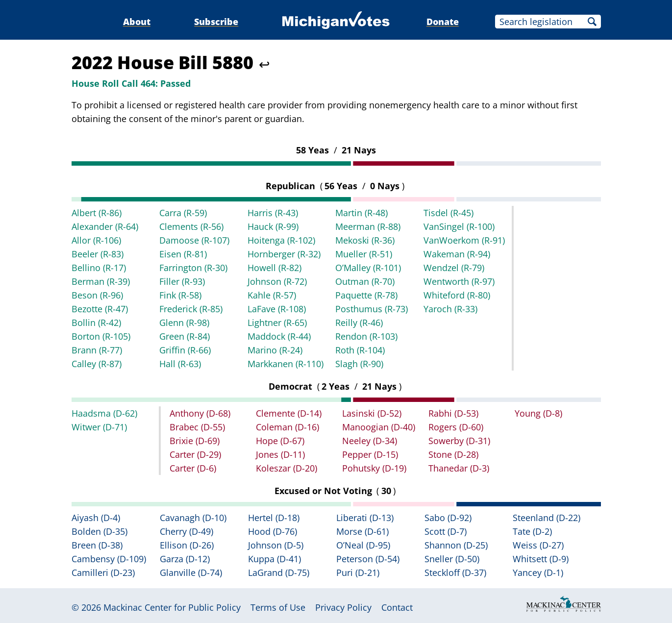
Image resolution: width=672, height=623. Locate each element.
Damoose (194, 240)
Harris (273, 213)
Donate (443, 22)
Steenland (547, 518)
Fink (180, 295)
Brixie (195, 441)
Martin (361, 213)
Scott (446, 531)
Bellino (99, 268)
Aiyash (96, 518)
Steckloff (455, 573)
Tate (532, 531)
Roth (360, 350)
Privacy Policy (343, 607)
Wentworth (459, 281)
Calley (97, 364)
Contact (397, 607)
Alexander (105, 226)
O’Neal (363, 545)
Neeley (370, 441)
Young (538, 413)
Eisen (183, 254)
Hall (180, 364)
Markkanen (286, 364)
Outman (365, 281)
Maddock (279, 336)
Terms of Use (278, 607)
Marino (275, 350)
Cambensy (109, 559)
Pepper (370, 454)
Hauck (273, 226)
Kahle (272, 295)
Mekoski (365, 240)
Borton (101, 336)
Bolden (100, 531)
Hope (280, 441)
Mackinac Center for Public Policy (172, 607)
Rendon (366, 336)
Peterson (368, 559)
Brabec (197, 427)
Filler (182, 281)
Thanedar (459, 468)
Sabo (448, 518)
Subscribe (216, 22)
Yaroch (450, 309)
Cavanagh (193, 518)
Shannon (456, 545)
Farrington (193, 268)
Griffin (185, 350)
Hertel (274, 518)
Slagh (359, 364)
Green (185, 336)
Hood (273, 531)
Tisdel (448, 213)
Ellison (187, 545)
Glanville (191, 573)
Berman (101, 281)
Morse (362, 531)
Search (592, 22)
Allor (96, 240)
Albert (97, 213)
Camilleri (103, 573)
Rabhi (453, 413)
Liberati (365, 518)
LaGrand (279, 573)
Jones (280, 454)
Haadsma (104, 413)
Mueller (364, 254)
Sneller (452, 559)
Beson (97, 295)
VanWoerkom (464, 240)
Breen (97, 545)
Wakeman (457, 254)
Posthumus (372, 309)
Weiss (538, 545)
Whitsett (541, 559)
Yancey (538, 573)
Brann (97, 350)
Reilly (359, 323)
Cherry (187, 531)
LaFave (277, 309)
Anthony (200, 413)
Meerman (368, 226)
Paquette (366, 295)
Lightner (277, 323)
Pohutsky (374, 468)
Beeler (98, 254)
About (137, 22)
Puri (358, 573)
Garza (185, 559)
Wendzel (454, 268)
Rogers (456, 427)
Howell (274, 268)
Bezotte (100, 309)
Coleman (287, 427)
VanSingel (459, 226)
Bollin (96, 323)
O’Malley (368, 268)
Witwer (99, 427)
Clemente (289, 413)
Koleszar (286, 468)
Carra (183, 213)
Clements (191, 226)
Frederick (191, 309)
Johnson (277, 281)
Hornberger (284, 254)
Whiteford (457, 295)
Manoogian (379, 427)
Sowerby (459, 441)
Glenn (184, 323)
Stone (453, 454)
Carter (195, 454)
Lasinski (372, 413)
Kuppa (274, 559)
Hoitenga (281, 240)
